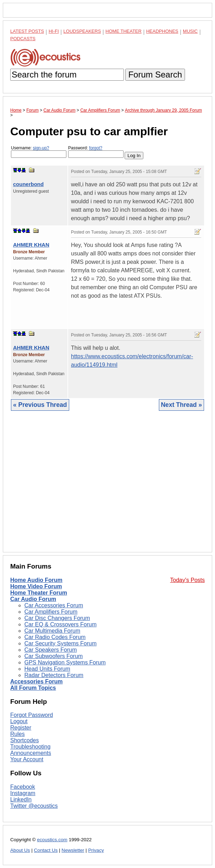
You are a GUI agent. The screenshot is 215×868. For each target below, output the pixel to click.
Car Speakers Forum (51, 650)
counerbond (28, 184)
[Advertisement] (107, 487)
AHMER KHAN (31, 245)
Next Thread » (181, 405)
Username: (39, 152)
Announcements (31, 753)
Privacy (96, 850)
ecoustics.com (52, 840)
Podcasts (23, 39)
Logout (19, 721)
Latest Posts (27, 31)
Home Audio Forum (36, 580)
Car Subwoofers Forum (53, 656)
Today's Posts (187, 580)
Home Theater (124, 31)
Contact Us (46, 850)
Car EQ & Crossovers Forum (60, 624)
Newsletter (73, 850)
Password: (96, 152)
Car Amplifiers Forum (51, 612)
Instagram (23, 793)
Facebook (23, 787)
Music (190, 31)
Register (21, 728)
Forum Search (155, 75)
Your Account (27, 759)
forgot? (95, 148)
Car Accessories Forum (54, 605)
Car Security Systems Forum (60, 643)
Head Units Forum (47, 669)
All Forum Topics (33, 688)
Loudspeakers (82, 31)
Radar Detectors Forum (54, 675)
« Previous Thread (40, 405)
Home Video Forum (36, 586)
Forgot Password (32, 715)
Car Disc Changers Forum (57, 618)
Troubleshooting (30, 747)
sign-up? (41, 148)
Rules (17, 734)
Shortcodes (25, 740)
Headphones (162, 31)
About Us (20, 850)
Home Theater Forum (39, 593)
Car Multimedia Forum (52, 631)
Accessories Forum (37, 681)
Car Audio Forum (33, 599)
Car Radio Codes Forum (55, 637)
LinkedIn (21, 799)
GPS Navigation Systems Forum (65, 662)
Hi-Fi (54, 31)
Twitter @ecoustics (34, 806)
